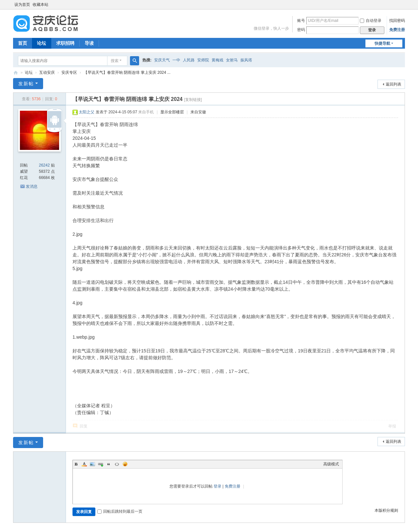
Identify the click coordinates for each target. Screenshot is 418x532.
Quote (109, 464)
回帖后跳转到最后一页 (120, 511)
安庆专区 (69, 73)
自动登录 (371, 21)
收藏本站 (40, 5)
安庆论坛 (16, 73)
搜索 (115, 61)
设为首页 (22, 5)
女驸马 (232, 60)
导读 (89, 43)
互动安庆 (47, 73)
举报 (392, 426)
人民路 (189, 60)
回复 (84, 426)
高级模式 (331, 464)
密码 (301, 30)
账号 (301, 21)
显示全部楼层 (172, 112)
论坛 (41, 43)
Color (84, 464)
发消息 (32, 186)
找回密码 (397, 21)
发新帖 (26, 84)
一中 (176, 60)
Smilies (125, 464)
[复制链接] (193, 100)
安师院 (203, 60)
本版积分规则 (386, 510)
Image (92, 464)
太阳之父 (87, 112)
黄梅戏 (217, 60)
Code (117, 464)
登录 (217, 486)
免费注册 (397, 30)
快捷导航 (382, 43)
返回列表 (394, 84)
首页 (23, 43)
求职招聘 (65, 43)
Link (101, 464)
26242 (44, 165)
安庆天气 (162, 60)
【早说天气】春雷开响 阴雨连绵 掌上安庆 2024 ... (127, 73)
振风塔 (246, 60)
